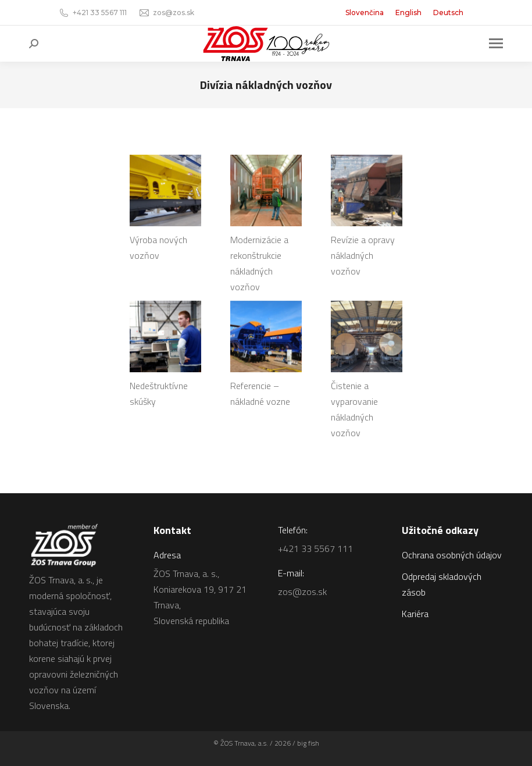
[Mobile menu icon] (496, 43)
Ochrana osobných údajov (452, 555)
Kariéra (415, 614)
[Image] (165, 190)
